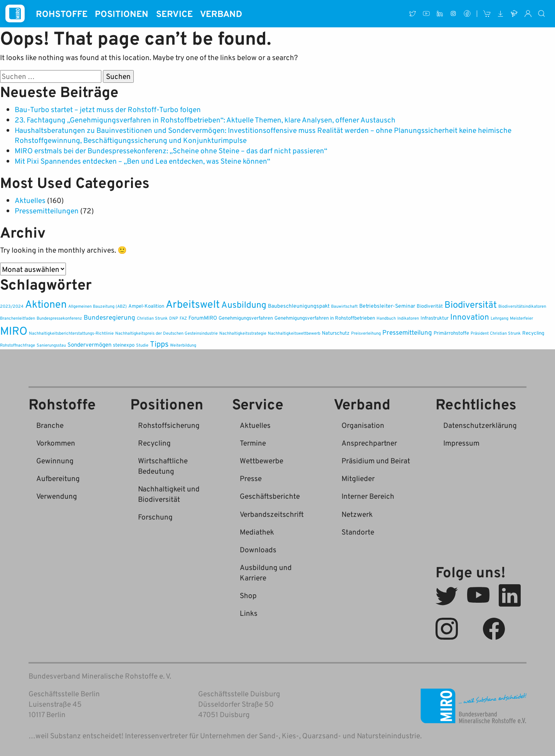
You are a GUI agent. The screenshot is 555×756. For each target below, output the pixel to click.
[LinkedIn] (440, 14)
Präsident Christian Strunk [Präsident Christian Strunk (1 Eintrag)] (496, 333)
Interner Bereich (368, 496)
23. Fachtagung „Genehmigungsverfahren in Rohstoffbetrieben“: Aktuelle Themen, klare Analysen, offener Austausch (205, 120)
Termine (253, 443)
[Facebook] (467, 14)
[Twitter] (413, 14)
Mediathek (257, 532)
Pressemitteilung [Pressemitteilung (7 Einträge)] (407, 332)
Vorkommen (56, 443)
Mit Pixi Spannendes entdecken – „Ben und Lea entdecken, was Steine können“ (142, 161)
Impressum (461, 443)
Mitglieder (358, 478)
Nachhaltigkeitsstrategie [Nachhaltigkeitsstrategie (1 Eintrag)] (243, 333)
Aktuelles (30, 200)
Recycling (154, 443)
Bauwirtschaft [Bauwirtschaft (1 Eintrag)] (344, 306)
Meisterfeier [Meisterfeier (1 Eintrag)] (521, 318)
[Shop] (487, 14)
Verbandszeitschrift (272, 514)
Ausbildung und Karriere (266, 572)
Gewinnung (55, 460)
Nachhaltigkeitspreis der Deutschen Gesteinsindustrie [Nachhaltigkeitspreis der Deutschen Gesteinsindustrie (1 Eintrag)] (166, 333)
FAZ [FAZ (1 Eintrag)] (183, 318)
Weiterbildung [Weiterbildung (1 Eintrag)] (183, 345)
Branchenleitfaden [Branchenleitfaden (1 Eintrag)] (18, 318)
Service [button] (174, 13)
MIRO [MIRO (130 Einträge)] (14, 330)
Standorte (358, 532)
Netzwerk (357, 514)
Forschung (155, 517)
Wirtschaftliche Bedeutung (163, 466)
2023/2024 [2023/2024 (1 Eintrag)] (12, 306)
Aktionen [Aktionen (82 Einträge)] (46, 304)
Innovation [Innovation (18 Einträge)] (470, 317)
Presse (251, 478)
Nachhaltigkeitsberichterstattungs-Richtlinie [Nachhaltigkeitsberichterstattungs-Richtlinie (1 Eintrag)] (71, 333)
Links (249, 613)
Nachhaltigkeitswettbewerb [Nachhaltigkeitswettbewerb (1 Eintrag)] (294, 333)
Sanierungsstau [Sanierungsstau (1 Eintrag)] (51, 345)
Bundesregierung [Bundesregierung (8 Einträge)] (109, 317)
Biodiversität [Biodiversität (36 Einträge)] (471, 304)
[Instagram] (453, 14)
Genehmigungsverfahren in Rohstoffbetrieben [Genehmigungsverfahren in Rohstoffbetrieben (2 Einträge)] (325, 318)
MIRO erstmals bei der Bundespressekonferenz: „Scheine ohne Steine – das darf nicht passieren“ (171, 150)
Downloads (258, 549)
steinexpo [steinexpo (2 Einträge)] (124, 345)
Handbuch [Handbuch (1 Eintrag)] (386, 318)
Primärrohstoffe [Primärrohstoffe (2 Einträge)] (451, 333)
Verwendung (57, 496)
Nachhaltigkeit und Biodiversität (169, 494)
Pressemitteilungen (47, 210)
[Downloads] (500, 14)
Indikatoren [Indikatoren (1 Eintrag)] (408, 318)
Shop (248, 595)
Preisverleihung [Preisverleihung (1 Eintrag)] (366, 333)
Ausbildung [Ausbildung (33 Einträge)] (244, 304)
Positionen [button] (122, 13)
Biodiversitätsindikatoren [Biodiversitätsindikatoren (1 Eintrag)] (522, 306)
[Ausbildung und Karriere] (514, 14)
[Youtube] (426, 14)
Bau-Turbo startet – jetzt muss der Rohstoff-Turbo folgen (108, 109)
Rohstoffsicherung (169, 425)
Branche (50, 425)
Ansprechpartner (369, 443)
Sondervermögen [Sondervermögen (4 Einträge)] (89, 344)
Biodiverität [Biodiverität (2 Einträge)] (430, 306)
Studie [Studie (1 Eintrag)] (142, 345)
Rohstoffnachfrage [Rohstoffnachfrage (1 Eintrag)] (18, 345)
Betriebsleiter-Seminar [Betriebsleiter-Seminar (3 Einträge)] (387, 306)
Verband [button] (221, 13)
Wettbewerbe (262, 460)
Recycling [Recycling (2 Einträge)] (533, 333)
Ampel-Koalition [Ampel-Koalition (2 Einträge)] (146, 306)
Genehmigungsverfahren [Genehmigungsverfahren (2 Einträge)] (246, 318)
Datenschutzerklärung (480, 425)
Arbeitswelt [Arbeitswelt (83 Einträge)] (193, 304)
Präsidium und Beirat (376, 460)
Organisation (363, 425)
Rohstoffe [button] (62, 13)
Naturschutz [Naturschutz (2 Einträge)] (336, 333)
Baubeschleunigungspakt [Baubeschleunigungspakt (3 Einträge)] (299, 306)
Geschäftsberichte (270, 496)
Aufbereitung (58, 478)
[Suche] (542, 14)
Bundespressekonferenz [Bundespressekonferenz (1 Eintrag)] (59, 318)
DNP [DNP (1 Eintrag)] (174, 318)
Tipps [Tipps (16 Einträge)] (159, 344)
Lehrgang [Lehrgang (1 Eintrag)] (499, 318)
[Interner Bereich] (528, 14)
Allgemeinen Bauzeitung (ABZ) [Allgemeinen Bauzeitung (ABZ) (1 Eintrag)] (98, 306)
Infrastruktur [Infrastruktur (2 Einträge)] (435, 318)
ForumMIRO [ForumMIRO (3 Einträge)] (203, 318)
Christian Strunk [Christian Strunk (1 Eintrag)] (152, 318)
